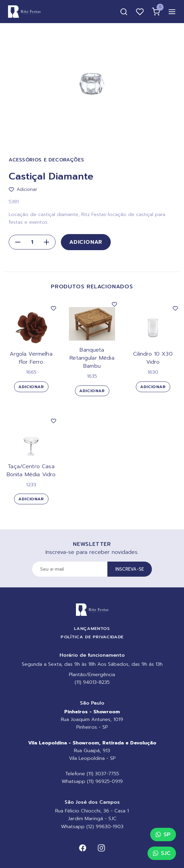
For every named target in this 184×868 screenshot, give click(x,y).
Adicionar (86, 242)
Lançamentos (92, 628)
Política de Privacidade (92, 637)
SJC (162, 853)
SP (163, 835)
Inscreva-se (130, 569)
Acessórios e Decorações (47, 160)
